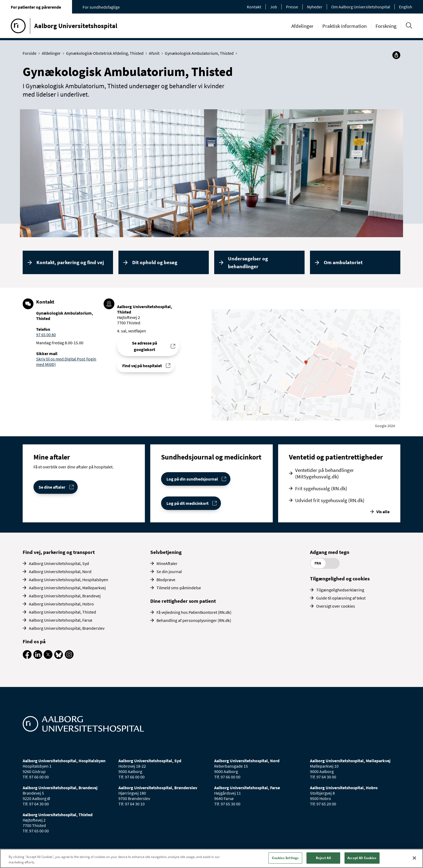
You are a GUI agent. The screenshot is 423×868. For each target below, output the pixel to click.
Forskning (386, 26)
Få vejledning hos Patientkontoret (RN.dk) (194, 612)
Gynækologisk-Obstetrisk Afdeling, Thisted (106, 53)
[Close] (414, 858)
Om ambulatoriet (343, 262)
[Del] (396, 55)
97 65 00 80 (46, 335)
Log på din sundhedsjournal (192, 479)
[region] (211, 858)
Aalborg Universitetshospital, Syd (59, 563)
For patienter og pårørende (36, 7)
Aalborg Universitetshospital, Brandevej (65, 596)
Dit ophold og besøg (155, 262)
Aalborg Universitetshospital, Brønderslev (67, 628)
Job (274, 7)
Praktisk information (344, 26)
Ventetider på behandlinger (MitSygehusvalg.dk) (325, 473)
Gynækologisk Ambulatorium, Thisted (200, 53)
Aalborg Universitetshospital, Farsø (61, 620)
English (406, 7)
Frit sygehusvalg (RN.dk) (321, 488)
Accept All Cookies (362, 858)
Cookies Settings (285, 858)
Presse (292, 7)
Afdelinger (302, 26)
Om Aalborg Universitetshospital (361, 7)
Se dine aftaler (52, 487)
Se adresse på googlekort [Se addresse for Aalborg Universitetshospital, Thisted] (144, 346)
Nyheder (315, 7)
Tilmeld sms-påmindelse (179, 588)
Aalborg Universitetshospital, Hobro (61, 604)
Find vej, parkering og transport (59, 552)
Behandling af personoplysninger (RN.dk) (194, 620)
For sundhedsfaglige (101, 7)
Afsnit (155, 53)
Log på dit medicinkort (187, 503)
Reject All (323, 858)
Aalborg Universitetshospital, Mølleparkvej (67, 588)
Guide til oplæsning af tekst (341, 598)
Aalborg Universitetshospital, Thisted (62, 612)
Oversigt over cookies (336, 606)
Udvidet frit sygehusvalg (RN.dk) (330, 500)
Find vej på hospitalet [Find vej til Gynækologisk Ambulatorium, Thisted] (142, 366)
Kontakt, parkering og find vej (70, 262)
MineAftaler (167, 563)
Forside (31, 53)
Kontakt (254, 7)
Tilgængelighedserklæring (340, 590)
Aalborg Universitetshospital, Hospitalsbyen (69, 580)
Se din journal (169, 571)
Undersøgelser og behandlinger (248, 262)
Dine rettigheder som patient (183, 601)
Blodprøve (166, 580)
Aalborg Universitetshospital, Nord (60, 571)
